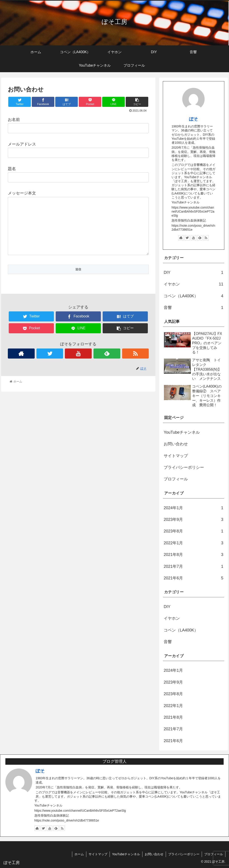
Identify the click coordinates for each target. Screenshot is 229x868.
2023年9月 (193, 520)
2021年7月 (193, 566)
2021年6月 (193, 578)
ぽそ (193, 119)
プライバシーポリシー (184, 467)
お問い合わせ (176, 444)
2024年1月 (193, 508)
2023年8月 (193, 531)
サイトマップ (176, 456)
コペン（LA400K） (193, 296)
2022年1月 (193, 543)
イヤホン (193, 284)
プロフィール (176, 479)
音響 (193, 308)
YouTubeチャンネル (182, 432)
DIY (193, 272)
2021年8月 (193, 555)
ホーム (79, 854)
